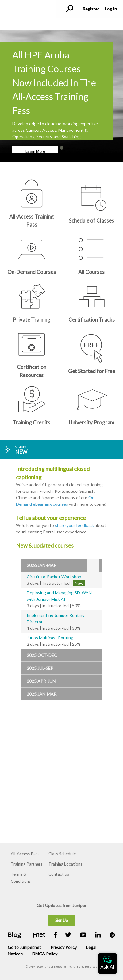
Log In (111, 9)
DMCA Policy (45, 954)
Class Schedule (62, 854)
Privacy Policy (64, 947)
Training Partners (27, 864)
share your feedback (74, 525)
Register (91, 9)
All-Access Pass (25, 854)
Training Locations (65, 864)
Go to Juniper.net (24, 947)
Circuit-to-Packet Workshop (54, 577)
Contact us (59, 874)
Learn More (35, 151)
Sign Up (61, 920)
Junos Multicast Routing (50, 638)
